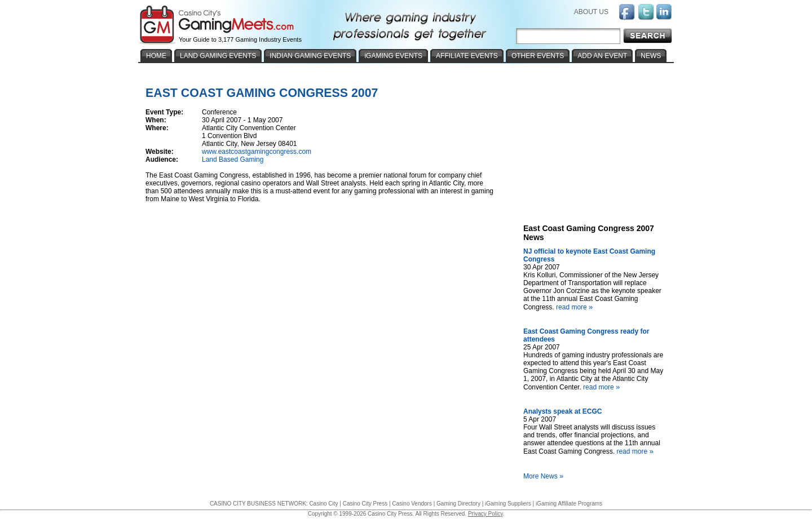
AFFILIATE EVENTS (467, 56)
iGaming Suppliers (508, 504)
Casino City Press (365, 504)
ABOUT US (591, 12)
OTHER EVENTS (538, 56)
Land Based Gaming (233, 159)
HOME (156, 56)
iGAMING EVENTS (393, 56)
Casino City (323, 504)
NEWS (651, 56)
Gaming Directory (458, 504)
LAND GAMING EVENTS (218, 56)
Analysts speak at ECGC (562, 411)
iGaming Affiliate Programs (569, 504)
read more (576, 307)
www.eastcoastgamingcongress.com (257, 152)
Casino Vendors (412, 504)
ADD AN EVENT (602, 56)
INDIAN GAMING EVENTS (310, 56)
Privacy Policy (486, 514)
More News (545, 476)
